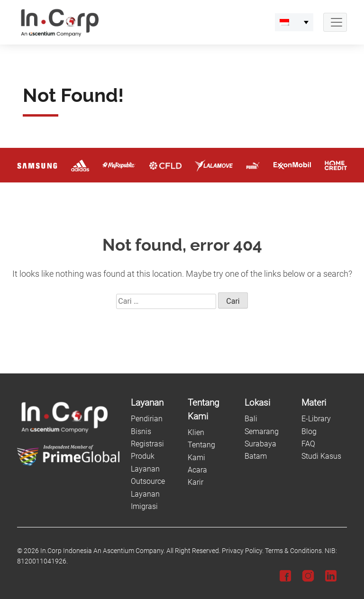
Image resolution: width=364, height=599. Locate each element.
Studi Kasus (321, 456)
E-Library (316, 419)
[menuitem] (294, 22)
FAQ (308, 444)
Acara (197, 470)
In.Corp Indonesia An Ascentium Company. (103, 551)
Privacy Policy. (243, 551)
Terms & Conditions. (294, 551)
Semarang (262, 431)
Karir (196, 482)
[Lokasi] (267, 403)
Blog (309, 431)
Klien (196, 432)
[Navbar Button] (335, 22)
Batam (256, 456)
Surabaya (260, 444)
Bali (251, 419)
